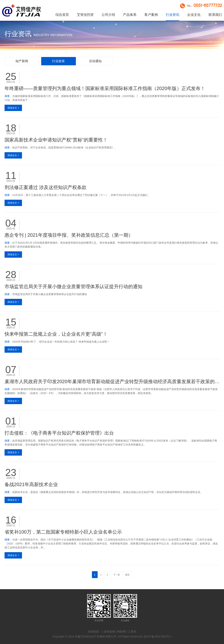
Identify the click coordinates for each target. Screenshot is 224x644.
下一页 (117, 575)
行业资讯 (173, 15)
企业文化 (194, 15)
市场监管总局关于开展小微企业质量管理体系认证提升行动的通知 (73, 286)
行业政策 (58, 61)
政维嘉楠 (110, 632)
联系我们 (215, 15)
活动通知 (95, 61)
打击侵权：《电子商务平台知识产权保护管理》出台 (59, 433)
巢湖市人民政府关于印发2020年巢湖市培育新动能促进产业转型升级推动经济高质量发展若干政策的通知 (112, 381)
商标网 (121, 632)
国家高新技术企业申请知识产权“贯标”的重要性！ (56, 140)
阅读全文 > (13, 108)
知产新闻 (22, 61)
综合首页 (62, 15)
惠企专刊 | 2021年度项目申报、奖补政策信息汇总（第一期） (69, 235)
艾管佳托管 (85, 15)
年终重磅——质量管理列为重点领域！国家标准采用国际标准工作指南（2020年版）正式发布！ (105, 88)
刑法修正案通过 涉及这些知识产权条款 (46, 187)
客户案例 (151, 15)
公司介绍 (108, 15)
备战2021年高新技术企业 (31, 484)
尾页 (127, 575)
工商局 (132, 632)
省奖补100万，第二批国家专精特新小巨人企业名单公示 (63, 532)
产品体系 (130, 15)
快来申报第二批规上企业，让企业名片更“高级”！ (56, 334)
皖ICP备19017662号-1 (158, 636)
